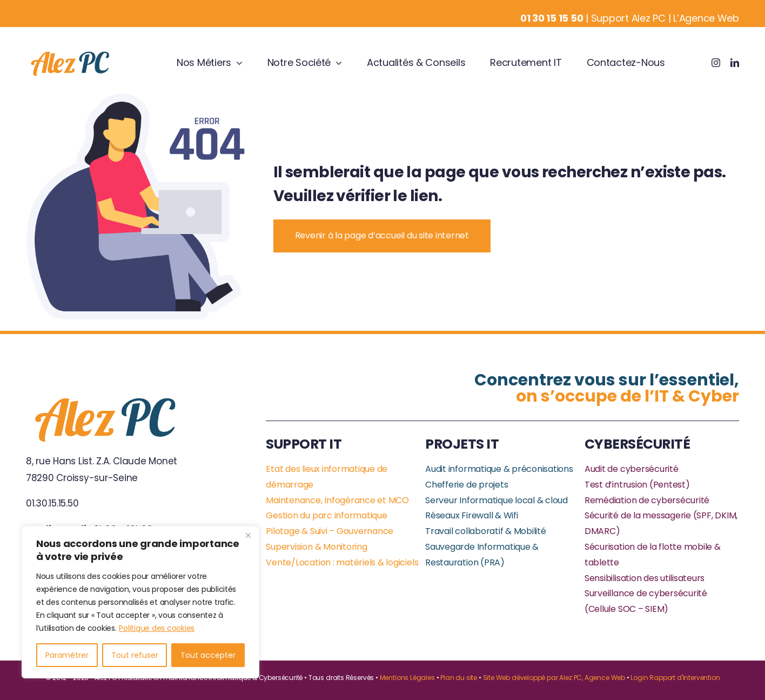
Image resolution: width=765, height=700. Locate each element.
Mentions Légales (407, 678)
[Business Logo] (71, 52)
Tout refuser (135, 655)
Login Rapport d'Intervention (675, 678)
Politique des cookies (157, 628)
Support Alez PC (628, 18)
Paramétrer (67, 655)
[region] (140, 602)
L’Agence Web (706, 18)
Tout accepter (208, 655)
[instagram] (716, 63)
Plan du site (459, 678)
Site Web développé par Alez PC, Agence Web (554, 678)
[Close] (248, 535)
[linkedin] (735, 63)
